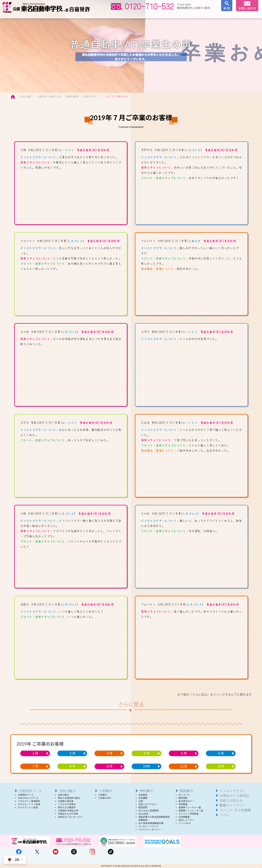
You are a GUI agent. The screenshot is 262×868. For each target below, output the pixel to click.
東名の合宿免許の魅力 (69, 798)
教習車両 (183, 798)
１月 (35, 753)
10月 (146, 766)
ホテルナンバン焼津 (28, 807)
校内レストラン (186, 820)
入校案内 (144, 15)
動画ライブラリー (233, 805)
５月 (184, 753)
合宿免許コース (52, 15)
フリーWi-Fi (185, 823)
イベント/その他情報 (235, 810)
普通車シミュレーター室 (191, 811)
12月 (221, 766)
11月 (184, 766)
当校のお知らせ (231, 800)
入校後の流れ (105, 798)
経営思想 (143, 807)
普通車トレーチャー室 (190, 807)
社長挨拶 (143, 795)
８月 (72, 766)
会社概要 (143, 798)
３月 (109, 753)
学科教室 (183, 804)
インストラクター (114, 15)
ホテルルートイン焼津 (29, 804)
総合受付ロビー (186, 801)
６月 (221, 753)
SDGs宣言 (144, 814)
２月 (72, 753)
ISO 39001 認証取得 (149, 811)
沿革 (141, 801)
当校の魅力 (83, 15)
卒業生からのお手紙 (68, 814)
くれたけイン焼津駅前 (29, 801)
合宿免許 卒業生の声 (49, 97)
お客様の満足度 (66, 801)
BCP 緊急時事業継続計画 (151, 823)
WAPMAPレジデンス (28, 798)
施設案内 (205, 15)
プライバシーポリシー (150, 830)
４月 (147, 753)
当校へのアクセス (147, 804)
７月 (35, 766)
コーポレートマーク (149, 826)
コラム (225, 815)
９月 (109, 766)
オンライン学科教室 (189, 814)
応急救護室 (184, 817)
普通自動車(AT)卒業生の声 (81, 97)
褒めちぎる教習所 (67, 807)
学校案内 (174, 15)
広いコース (184, 795)
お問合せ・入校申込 (235, 796)
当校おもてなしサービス (70, 817)
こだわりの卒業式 (67, 804)
